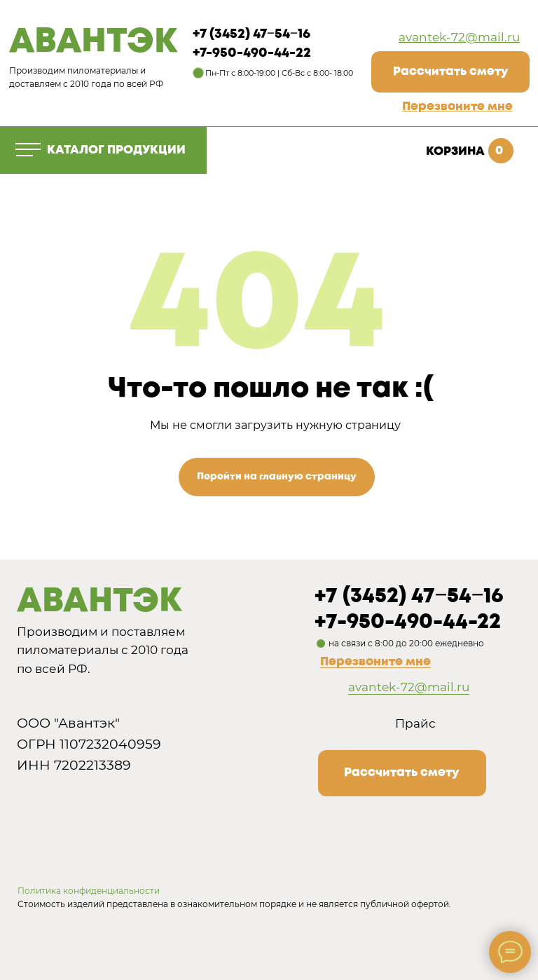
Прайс (415, 723)
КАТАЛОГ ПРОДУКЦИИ (116, 150)
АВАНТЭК (93, 42)
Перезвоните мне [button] (375, 662)
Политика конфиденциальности (89, 891)
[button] (457, 107)
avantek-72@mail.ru (459, 37)
